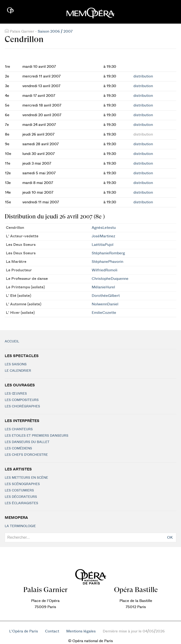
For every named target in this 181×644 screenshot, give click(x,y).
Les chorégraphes (22, 406)
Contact (52, 631)
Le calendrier (18, 371)
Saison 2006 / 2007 (55, 31)
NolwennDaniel (105, 304)
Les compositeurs (22, 400)
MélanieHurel (103, 287)
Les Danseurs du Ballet (27, 442)
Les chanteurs (19, 429)
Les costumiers (19, 490)
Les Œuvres (16, 394)
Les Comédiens (18, 448)
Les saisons (16, 364)
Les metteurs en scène (26, 478)
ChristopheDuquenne (110, 279)
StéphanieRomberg (108, 253)
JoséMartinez (103, 236)
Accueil (12, 341)
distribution (143, 76)
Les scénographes (22, 484)
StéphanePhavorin (107, 262)
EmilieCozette (104, 313)
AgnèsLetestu (104, 228)
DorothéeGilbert (106, 296)
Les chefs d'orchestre (26, 455)
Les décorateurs (21, 497)
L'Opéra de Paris (24, 631)
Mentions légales (81, 631)
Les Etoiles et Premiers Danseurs (37, 436)
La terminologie (20, 526)
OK (170, 537)
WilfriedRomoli (105, 270)
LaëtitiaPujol (103, 245)
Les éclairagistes (21, 503)
